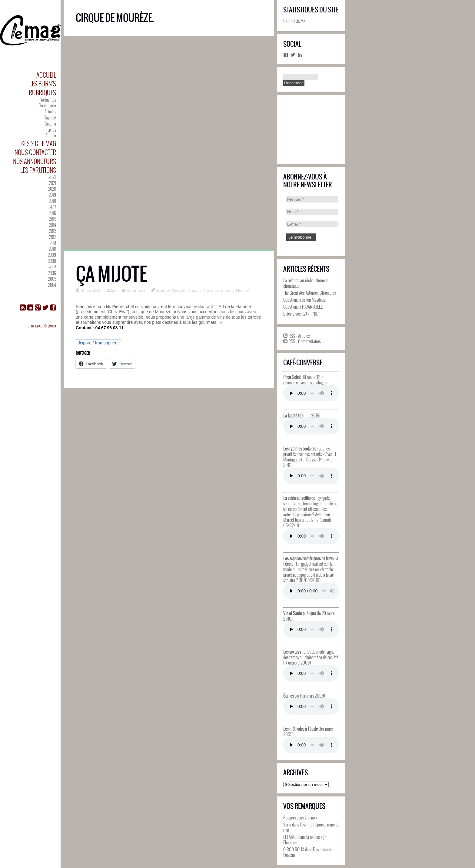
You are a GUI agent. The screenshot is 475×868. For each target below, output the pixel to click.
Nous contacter (35, 152)
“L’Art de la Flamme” (232, 290)
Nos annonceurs (35, 161)
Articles (50, 111)
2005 (52, 279)
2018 (52, 201)
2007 (52, 267)
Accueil (46, 75)
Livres (52, 130)
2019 (52, 195)
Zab (113, 290)
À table (51, 135)
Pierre (208, 290)
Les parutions (38, 170)
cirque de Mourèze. (171, 290)
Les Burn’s (43, 84)
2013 (53, 231)
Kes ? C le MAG (39, 143)
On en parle (47, 105)
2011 (53, 243)
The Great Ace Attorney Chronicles (309, 293)
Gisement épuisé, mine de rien (311, 827)
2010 (52, 249)
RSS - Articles (296, 336)
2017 (53, 207)
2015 (53, 219)
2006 (52, 273)
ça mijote (111, 274)
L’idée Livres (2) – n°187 (301, 313)
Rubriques (42, 92)
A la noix (311, 817)
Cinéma (50, 124)
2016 (52, 213)
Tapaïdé (50, 117)
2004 (52, 285)
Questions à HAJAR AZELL (303, 307)
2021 (53, 183)
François (195, 290)
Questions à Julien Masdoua (304, 300)
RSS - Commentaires (302, 341)
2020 (52, 189)
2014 (53, 225)
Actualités (48, 100)
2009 (52, 255)
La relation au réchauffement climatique (306, 283)
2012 (53, 237)
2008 (52, 261)
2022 (52, 177)
